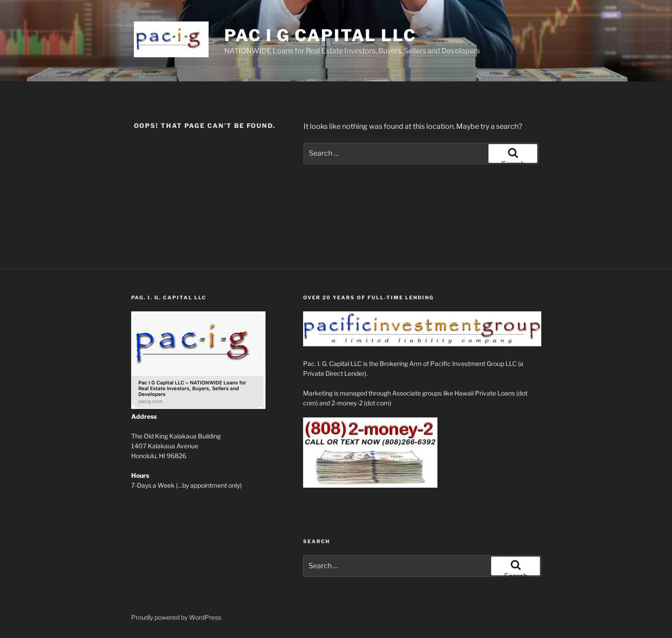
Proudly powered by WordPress (176, 617)
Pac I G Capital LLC (320, 35)
